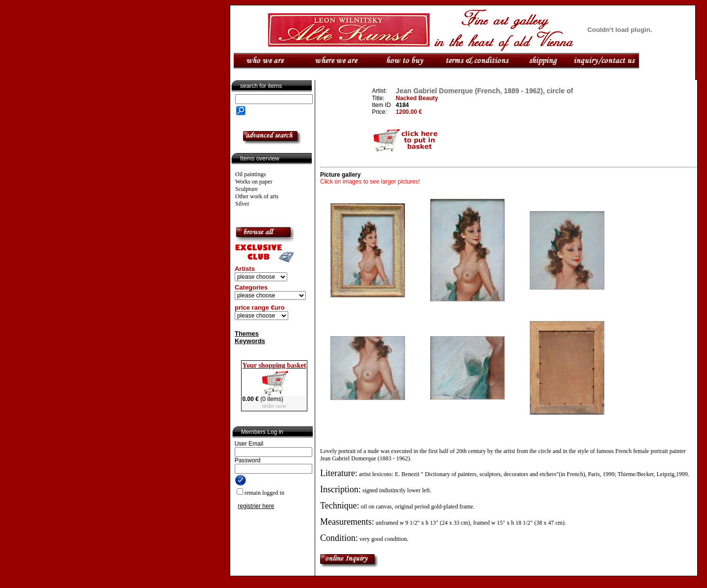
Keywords (250, 341)
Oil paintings (250, 174)
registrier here (256, 506)
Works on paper (254, 182)
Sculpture (246, 189)
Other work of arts (257, 196)
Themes (247, 334)
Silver (242, 204)
